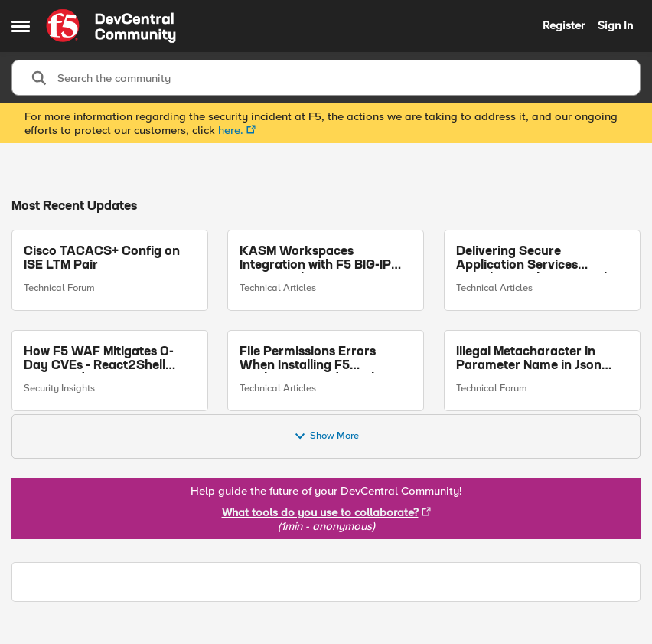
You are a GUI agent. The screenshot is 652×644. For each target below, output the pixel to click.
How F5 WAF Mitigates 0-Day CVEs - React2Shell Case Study (99, 359)
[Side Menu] (21, 26)
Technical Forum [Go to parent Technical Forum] (59, 288)
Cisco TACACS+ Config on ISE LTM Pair (102, 259)
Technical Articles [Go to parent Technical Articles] (278, 288)
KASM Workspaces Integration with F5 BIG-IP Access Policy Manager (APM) (315, 259)
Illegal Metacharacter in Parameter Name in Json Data (529, 359)
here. (231, 130)
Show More (326, 436)
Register (564, 25)
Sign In (615, 25)
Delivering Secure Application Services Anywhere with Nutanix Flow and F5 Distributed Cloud (540, 259)
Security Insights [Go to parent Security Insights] (59, 388)
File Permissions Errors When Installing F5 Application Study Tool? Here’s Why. (311, 359)
